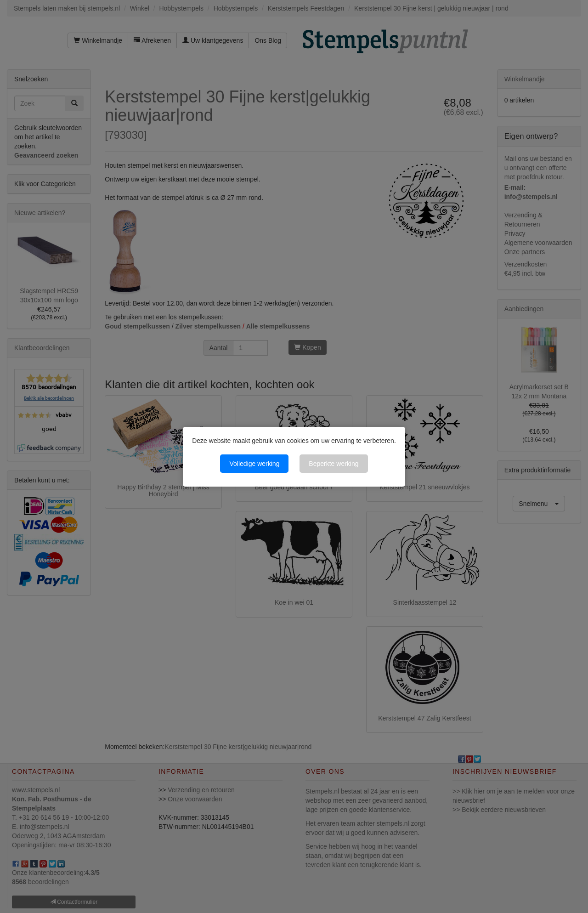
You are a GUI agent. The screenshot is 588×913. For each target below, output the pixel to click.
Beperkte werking (334, 464)
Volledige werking (254, 464)
